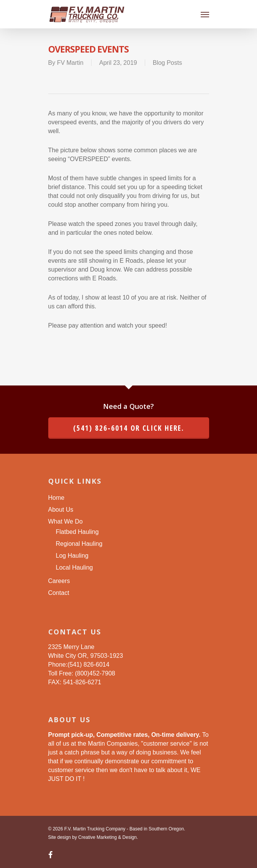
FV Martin (70, 63)
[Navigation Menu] (205, 14)
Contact (59, 593)
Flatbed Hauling (77, 532)
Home (56, 498)
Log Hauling (72, 556)
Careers (59, 581)
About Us (61, 510)
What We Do (65, 521)
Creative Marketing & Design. (108, 837)
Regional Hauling (79, 544)
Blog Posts (167, 63)
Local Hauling (74, 567)
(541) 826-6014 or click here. (129, 428)
